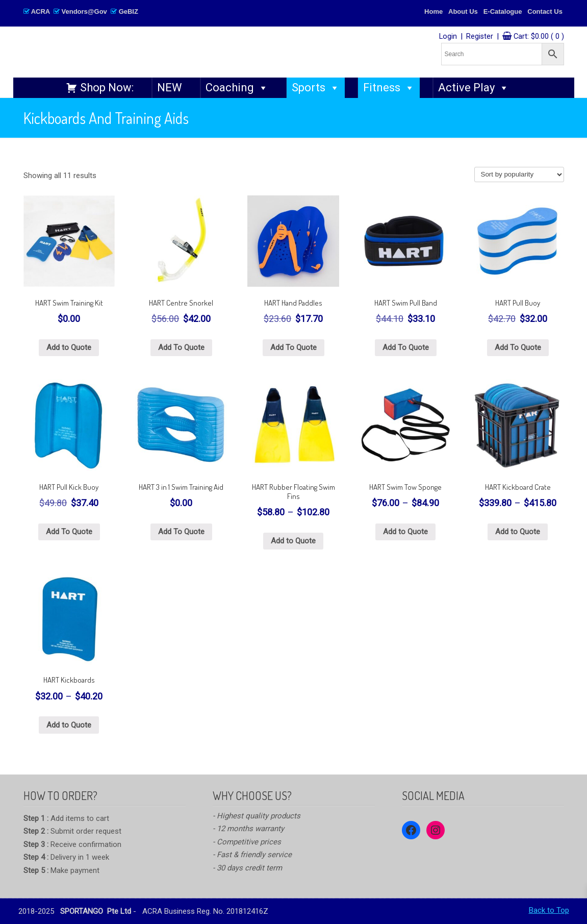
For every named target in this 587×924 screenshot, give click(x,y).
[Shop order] (519, 174)
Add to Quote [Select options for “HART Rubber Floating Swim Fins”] (293, 541)
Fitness (389, 88)
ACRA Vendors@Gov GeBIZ (81, 11)
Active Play (474, 88)
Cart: (539, 36)
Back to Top (549, 910)
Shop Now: (107, 88)
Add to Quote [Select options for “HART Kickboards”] (69, 725)
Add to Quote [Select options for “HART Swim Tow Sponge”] (405, 532)
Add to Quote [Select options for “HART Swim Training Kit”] (69, 347)
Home (433, 11)
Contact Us (545, 11)
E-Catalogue (503, 11)
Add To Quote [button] (181, 347)
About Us (463, 11)
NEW (170, 88)
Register (480, 36)
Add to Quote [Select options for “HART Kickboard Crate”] (518, 532)
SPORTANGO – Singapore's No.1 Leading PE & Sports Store (174, 52)
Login (448, 36)
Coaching (237, 88)
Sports (316, 88)
